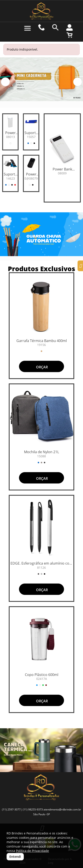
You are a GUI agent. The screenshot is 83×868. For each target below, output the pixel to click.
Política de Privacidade (32, 851)
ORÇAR (41, 367)
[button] (5, 82)
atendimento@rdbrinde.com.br (62, 809)
